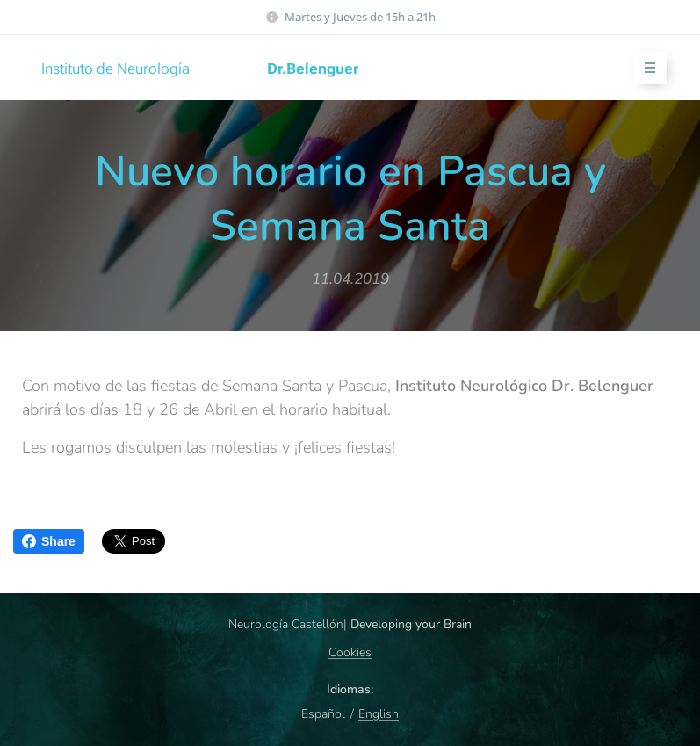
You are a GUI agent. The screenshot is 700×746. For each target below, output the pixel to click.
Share (49, 541)
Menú (644, 68)
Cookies (350, 652)
